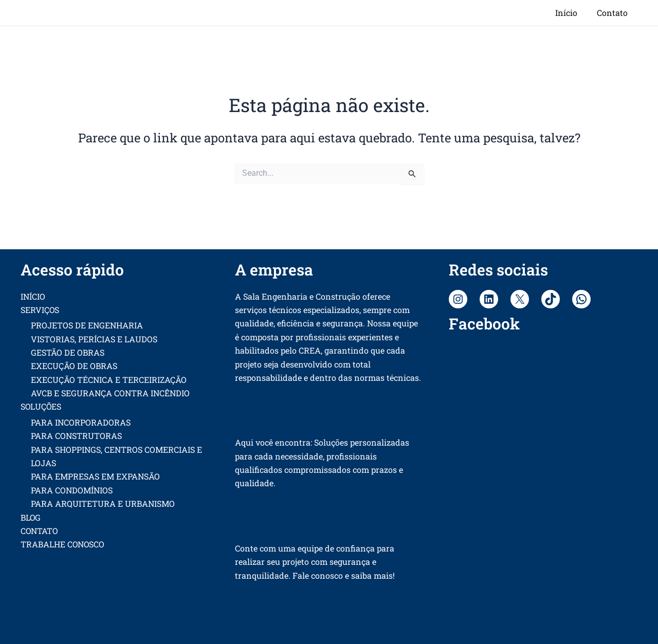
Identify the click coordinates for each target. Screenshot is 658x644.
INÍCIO (33, 296)
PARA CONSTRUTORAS (76, 436)
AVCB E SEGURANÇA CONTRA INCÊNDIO (110, 393)
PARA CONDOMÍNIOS (72, 490)
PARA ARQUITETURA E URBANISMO (103, 503)
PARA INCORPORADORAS (81, 422)
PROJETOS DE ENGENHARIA (87, 325)
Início (571, 13)
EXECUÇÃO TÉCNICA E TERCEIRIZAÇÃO (109, 380)
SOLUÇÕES (41, 407)
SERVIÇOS (40, 310)
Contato (614, 13)
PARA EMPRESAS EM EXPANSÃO (95, 477)
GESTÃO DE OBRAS (68, 352)
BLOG (31, 517)
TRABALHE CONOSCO (63, 545)
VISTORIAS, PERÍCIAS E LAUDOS (94, 339)
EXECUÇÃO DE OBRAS (74, 366)
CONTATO (40, 531)
